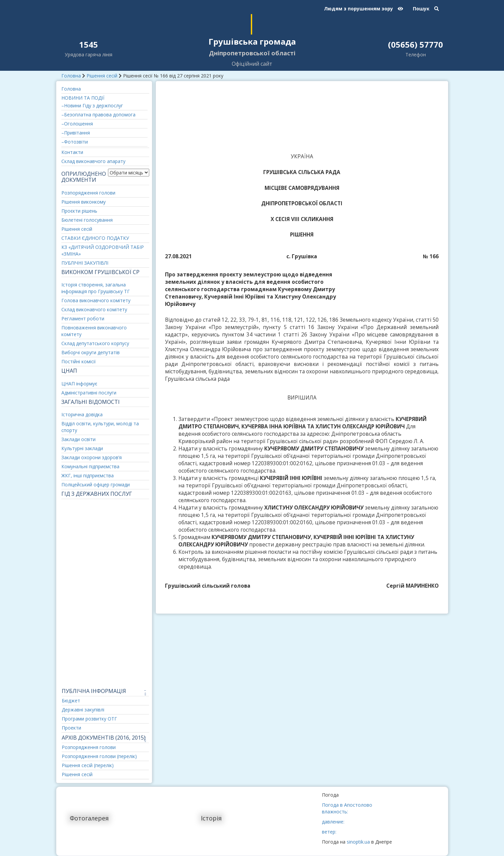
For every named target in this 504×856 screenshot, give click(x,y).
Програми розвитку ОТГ (89, 719)
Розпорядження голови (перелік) (99, 756)
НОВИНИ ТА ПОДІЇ (83, 98)
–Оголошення (77, 124)
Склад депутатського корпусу (95, 343)
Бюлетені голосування (87, 220)
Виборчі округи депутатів (91, 352)
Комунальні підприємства (90, 466)
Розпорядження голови (88, 193)
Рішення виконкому (83, 202)
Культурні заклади (82, 448)
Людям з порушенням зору (363, 9)
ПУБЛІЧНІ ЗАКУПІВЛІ (85, 263)
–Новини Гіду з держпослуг (92, 105)
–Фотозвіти (75, 142)
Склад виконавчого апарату (93, 161)
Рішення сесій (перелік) (88, 765)
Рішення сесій (102, 76)
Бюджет (71, 701)
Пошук (426, 9)
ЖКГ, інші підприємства (88, 475)
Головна (71, 76)
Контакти (72, 152)
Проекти (71, 728)
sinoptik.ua (358, 842)
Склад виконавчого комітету (94, 309)
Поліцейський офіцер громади (96, 485)
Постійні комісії (79, 361)
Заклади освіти (78, 439)
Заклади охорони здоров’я (92, 457)
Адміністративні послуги (89, 393)
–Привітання (76, 133)
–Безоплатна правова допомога (98, 115)
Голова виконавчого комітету (96, 300)
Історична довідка (82, 414)
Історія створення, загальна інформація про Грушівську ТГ (96, 288)
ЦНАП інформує (79, 384)
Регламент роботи (83, 318)
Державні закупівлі (83, 710)
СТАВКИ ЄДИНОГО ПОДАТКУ (95, 238)
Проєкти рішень (79, 211)
